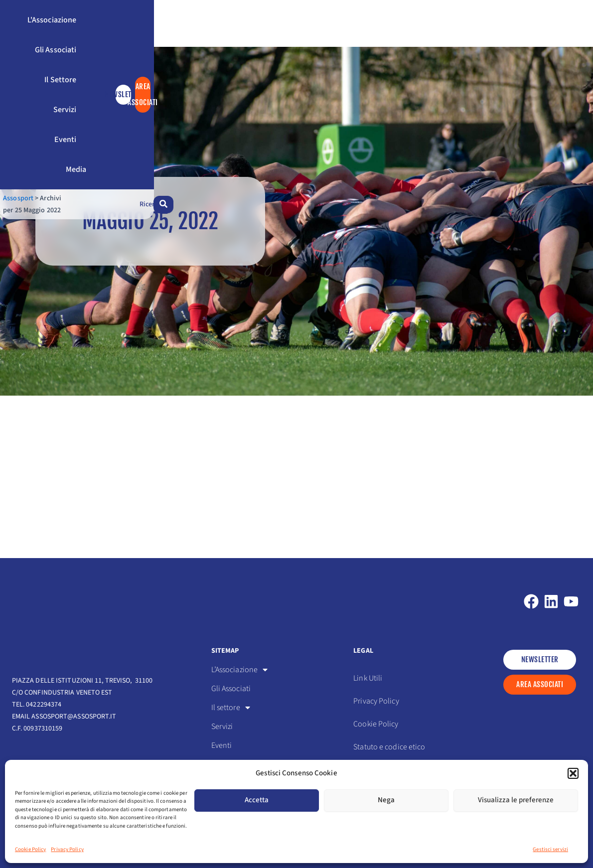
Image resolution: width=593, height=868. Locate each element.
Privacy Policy (67, 849)
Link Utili (368, 678)
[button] (573, 773)
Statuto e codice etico (389, 747)
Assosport (27, 84)
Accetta (257, 800)
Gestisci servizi (550, 849)
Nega (386, 800)
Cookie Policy (30, 849)
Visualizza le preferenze (516, 800)
